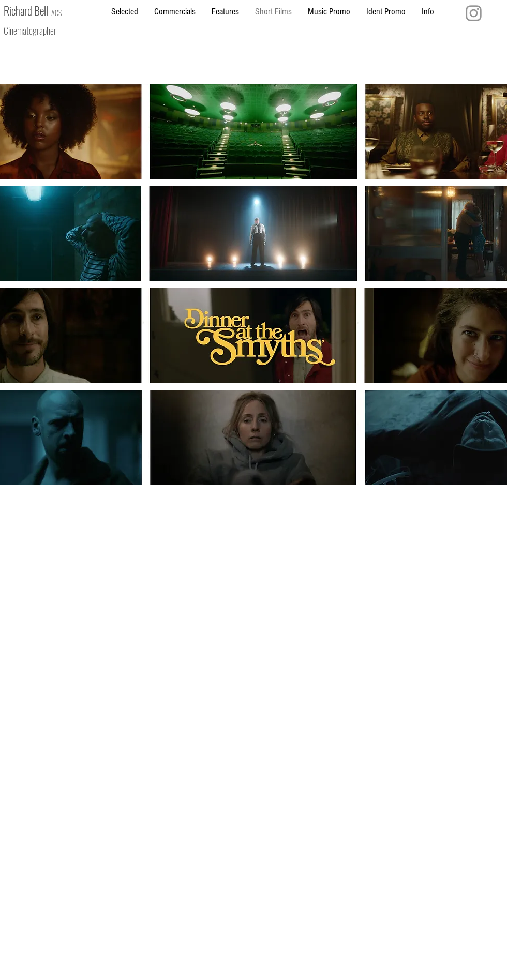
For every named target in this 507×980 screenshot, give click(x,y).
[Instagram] (474, 13)
